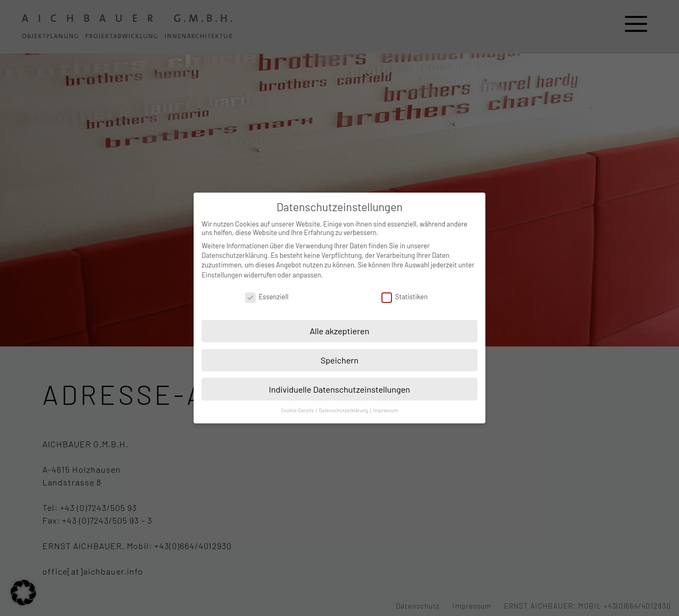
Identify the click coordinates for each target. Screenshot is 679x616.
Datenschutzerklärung (234, 255)
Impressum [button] (385, 410)
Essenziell (267, 297)
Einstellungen (222, 275)
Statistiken (404, 297)
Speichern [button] (339, 360)
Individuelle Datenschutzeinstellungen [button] (339, 389)
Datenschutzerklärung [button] (344, 410)
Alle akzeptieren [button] (340, 331)
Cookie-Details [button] (298, 410)
